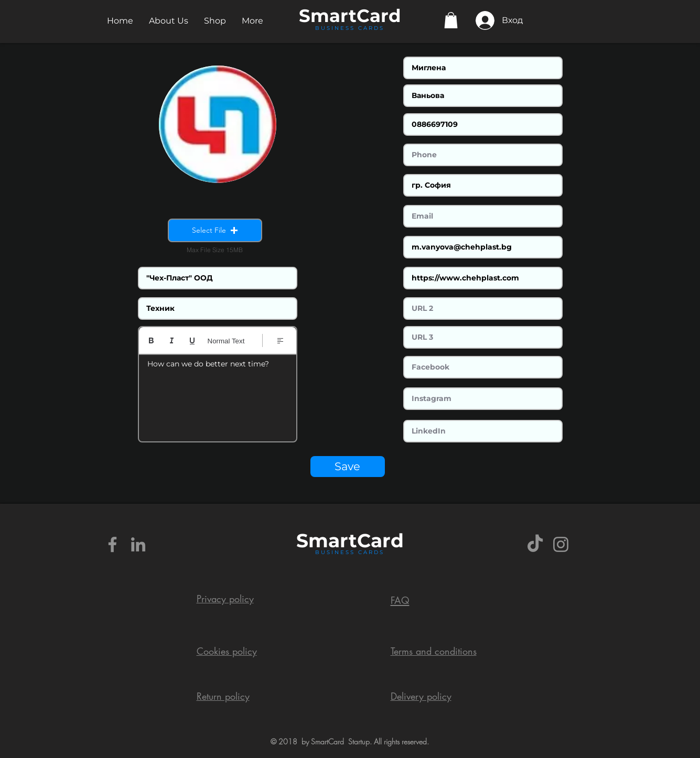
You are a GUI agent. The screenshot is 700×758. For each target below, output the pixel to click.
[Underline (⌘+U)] (192, 340)
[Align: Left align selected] (280, 340)
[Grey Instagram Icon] (561, 544)
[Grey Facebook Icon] (112, 544)
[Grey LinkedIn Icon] (138, 544)
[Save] (348, 467)
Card (379, 16)
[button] (169, 21)
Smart (327, 540)
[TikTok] (535, 544)
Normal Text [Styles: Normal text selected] (226, 341)
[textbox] (218, 395)
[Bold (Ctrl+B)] (151, 340)
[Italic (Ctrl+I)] (172, 340)
